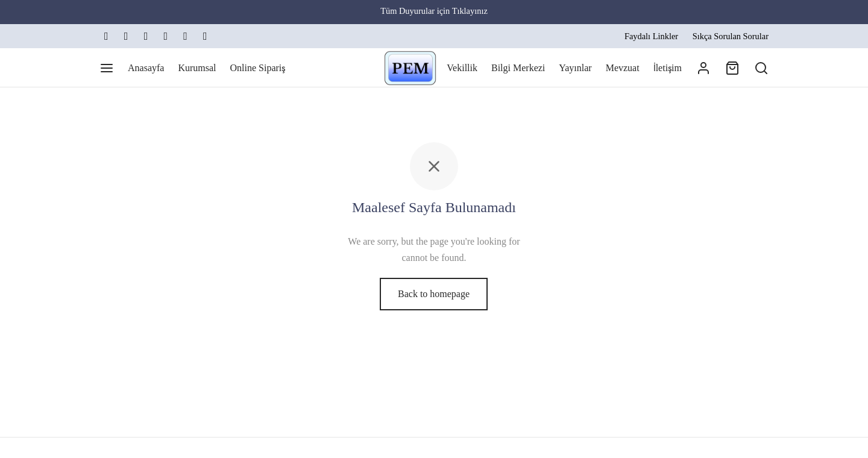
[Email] (165, 36)
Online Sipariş (258, 68)
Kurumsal (197, 68)
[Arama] (761, 68)
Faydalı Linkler (651, 36)
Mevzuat (623, 68)
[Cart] (732, 68)
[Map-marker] (205, 36)
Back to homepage (434, 294)
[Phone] (185, 36)
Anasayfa (146, 68)
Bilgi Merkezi (518, 68)
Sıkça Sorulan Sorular (731, 36)
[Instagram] (126, 36)
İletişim (668, 68)
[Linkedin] (146, 36)
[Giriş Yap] (703, 68)
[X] (106, 36)
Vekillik (462, 68)
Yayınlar (575, 68)
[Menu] (107, 68)
